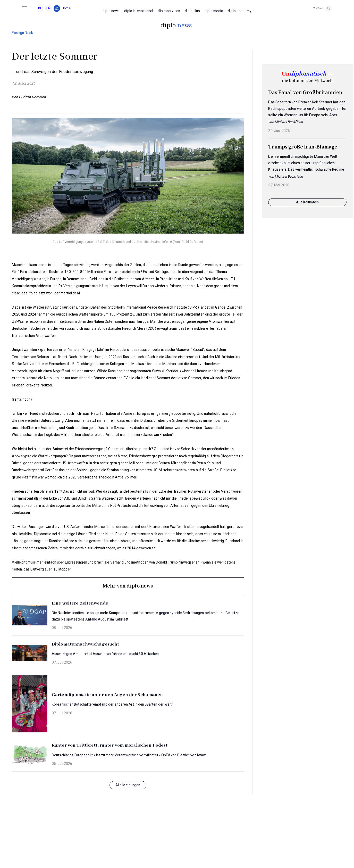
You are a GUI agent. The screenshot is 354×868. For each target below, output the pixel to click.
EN (48, 8)
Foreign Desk (22, 33)
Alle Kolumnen (307, 202)
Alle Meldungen (128, 785)
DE (40, 8)
